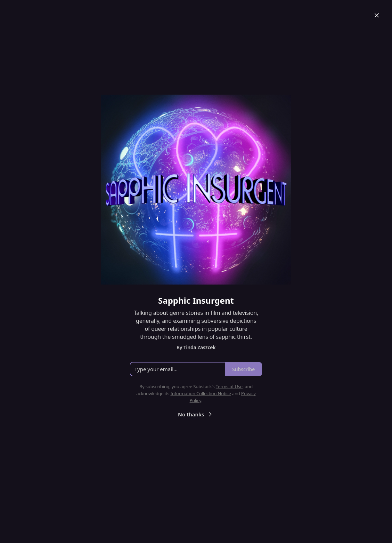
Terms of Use (229, 386)
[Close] (377, 15)
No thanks (196, 414)
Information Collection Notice (201, 393)
